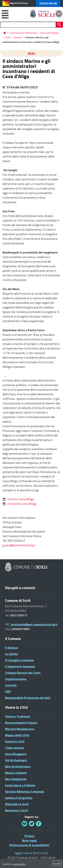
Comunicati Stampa (49, 33)
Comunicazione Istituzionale (23, 33)
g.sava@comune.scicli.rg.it (19, 545)
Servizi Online (48, 3)
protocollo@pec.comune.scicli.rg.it (34, 624)
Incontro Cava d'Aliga (18, 499)
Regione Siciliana (19, 3)
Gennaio (18, 37)
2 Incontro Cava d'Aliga (19, 504)
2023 (8, 37)
